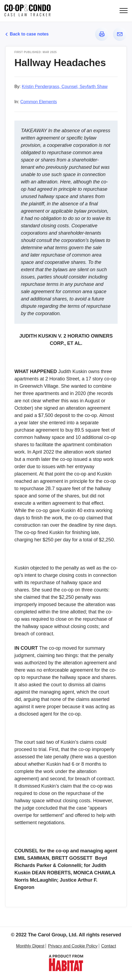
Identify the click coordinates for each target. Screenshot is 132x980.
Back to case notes (27, 34)
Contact (109, 946)
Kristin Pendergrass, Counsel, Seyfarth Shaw (65, 87)
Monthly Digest (30, 946)
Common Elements (39, 102)
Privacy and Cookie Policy (73, 946)
